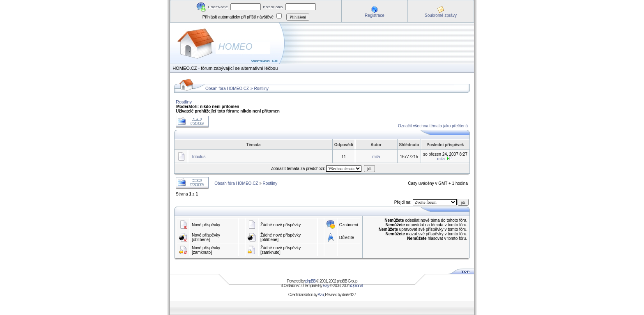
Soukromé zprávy (441, 15)
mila (376, 157)
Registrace (375, 15)
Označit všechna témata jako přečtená (433, 126)
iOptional (356, 286)
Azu (321, 295)
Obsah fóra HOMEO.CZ (227, 89)
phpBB (310, 281)
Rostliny (261, 89)
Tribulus (198, 157)
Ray (326, 286)
